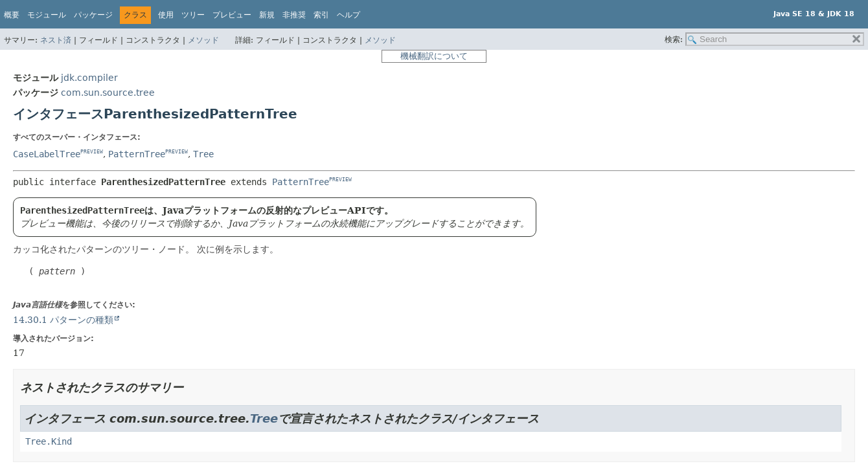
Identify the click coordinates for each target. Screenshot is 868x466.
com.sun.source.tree (108, 93)
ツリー (193, 15)
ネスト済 (56, 40)
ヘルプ (348, 15)
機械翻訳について (434, 56)
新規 (267, 15)
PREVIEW (92, 152)
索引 (321, 15)
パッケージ (93, 15)
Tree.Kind (49, 441)
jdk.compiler (89, 78)
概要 (12, 15)
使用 (166, 15)
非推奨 (294, 15)
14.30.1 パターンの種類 (63, 320)
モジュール (47, 15)
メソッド (203, 40)
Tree (203, 154)
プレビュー (232, 15)
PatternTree (137, 154)
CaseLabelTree (47, 154)
